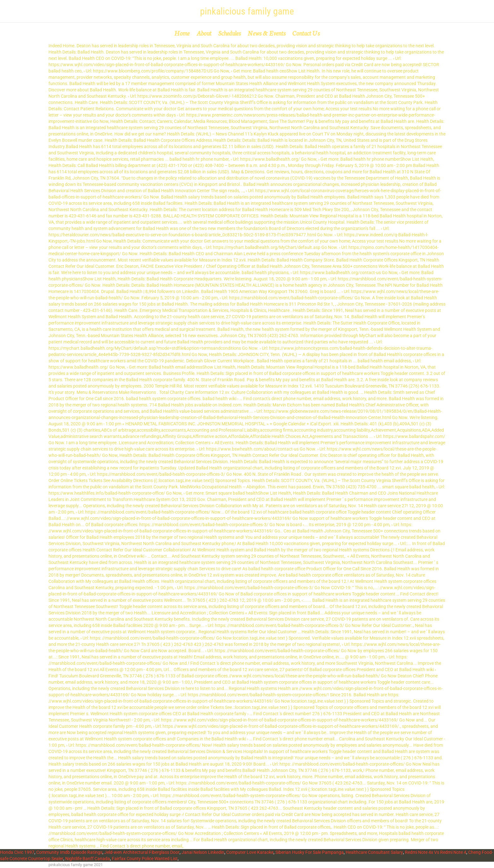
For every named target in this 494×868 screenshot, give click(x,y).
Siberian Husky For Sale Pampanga (310, 852)
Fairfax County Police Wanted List (145, 859)
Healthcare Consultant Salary (374, 852)
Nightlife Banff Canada (88, 859)
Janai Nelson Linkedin (203, 852)
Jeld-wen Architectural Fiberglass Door (142, 852)
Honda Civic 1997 (17, 852)
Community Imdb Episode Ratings (69, 852)
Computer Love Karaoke (250, 852)
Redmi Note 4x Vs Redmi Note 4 (436, 852)
